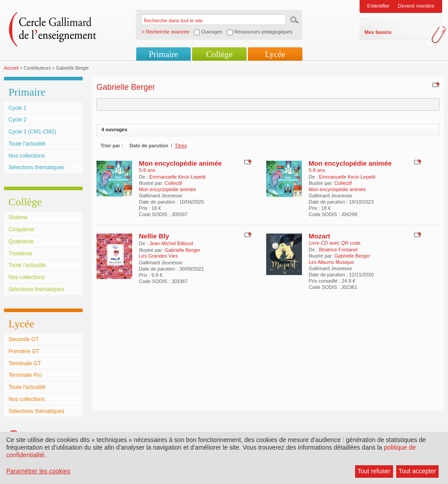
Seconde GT (24, 339)
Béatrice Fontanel (338, 250)
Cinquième (21, 229)
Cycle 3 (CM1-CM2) (32, 132)
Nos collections (27, 156)
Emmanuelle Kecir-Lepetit (177, 177)
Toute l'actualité (27, 144)
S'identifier (378, 6)
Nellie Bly (154, 236)
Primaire (163, 54)
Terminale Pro (25, 375)
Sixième (18, 217)
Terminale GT (25, 363)
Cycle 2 (17, 120)
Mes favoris (378, 32)
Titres (181, 146)
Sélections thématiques (36, 167)
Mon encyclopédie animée (180, 163)
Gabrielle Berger (182, 250)
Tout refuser (374, 471)
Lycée (275, 54)
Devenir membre (416, 6)
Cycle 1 (17, 108)
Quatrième (21, 242)
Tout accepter (417, 471)
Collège (219, 54)
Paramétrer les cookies (38, 471)
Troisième (20, 254)
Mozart (319, 236)
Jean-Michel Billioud (171, 243)
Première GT (24, 351)
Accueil (11, 68)
